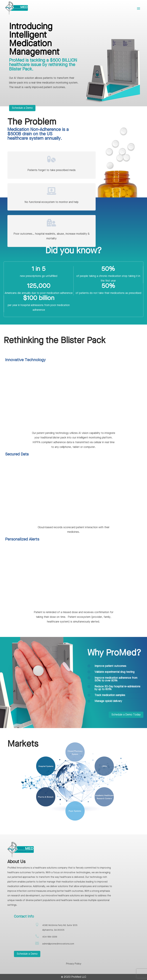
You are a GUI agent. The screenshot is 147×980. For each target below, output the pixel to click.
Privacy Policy (74, 964)
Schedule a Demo (22, 108)
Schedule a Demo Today (126, 715)
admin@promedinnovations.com (58, 944)
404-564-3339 (50, 937)
